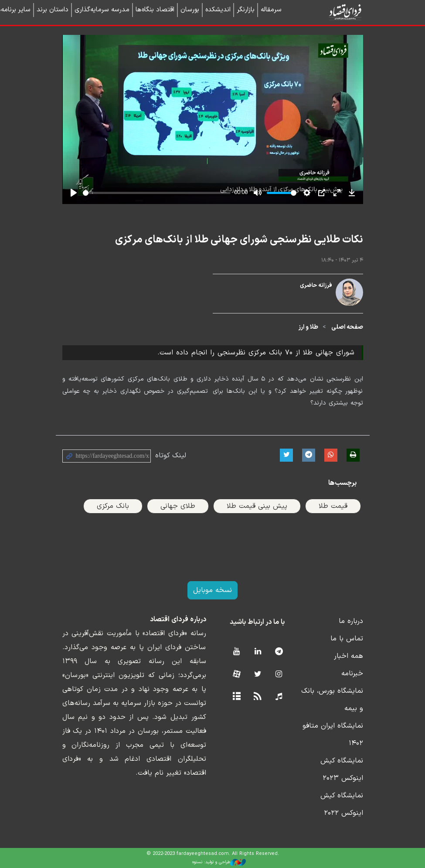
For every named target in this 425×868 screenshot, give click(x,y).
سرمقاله (271, 10)
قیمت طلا (333, 506)
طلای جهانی (178, 506)
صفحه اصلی (347, 327)
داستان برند (53, 10)
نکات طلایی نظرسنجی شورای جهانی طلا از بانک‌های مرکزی (239, 240)
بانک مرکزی (113, 506)
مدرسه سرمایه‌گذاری (102, 10)
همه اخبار (348, 656)
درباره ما (351, 621)
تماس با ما (347, 639)
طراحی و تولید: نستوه (219, 862)
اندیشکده (218, 10)
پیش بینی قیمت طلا (257, 506)
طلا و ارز (308, 327)
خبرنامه (352, 674)
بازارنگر (246, 10)
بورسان (190, 10)
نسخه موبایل (212, 590)
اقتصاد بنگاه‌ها (155, 10)
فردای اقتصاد (330, 12)
